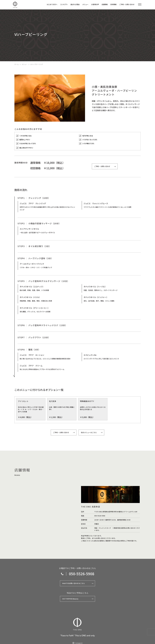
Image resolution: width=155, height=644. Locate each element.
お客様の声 (95, 4)
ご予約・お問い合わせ (127, 4)
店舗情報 (105, 4)
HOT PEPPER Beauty (78, 599)
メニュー (85, 4)
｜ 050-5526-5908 (78, 574)
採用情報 (113, 4)
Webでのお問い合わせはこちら (78, 584)
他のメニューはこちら (92, 433)
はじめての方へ (52, 4)
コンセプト (64, 4)
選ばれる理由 (75, 4)
